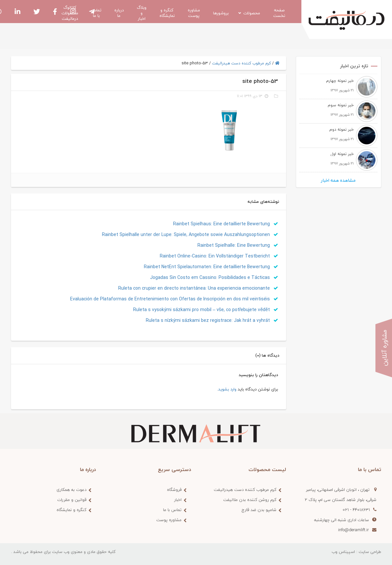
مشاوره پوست (169, 520)
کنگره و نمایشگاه (71, 510)
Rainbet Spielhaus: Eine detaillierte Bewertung (226, 224)
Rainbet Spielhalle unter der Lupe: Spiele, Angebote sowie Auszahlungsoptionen (190, 235)
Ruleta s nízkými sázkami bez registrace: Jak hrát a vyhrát (212, 320)
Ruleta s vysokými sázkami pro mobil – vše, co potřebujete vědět (206, 310)
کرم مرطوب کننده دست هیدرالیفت (241, 63)
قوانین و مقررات (72, 500)
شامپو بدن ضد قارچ (259, 510)
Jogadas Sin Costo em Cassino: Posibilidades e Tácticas (214, 277)
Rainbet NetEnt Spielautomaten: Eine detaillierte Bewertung (211, 267)
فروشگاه (174, 490)
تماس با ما (172, 510)
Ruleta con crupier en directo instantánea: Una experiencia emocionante (198, 288)
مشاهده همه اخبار (338, 180)
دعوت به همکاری (71, 490)
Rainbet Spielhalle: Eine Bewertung (238, 245)
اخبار (178, 500)
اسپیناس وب (343, 552)
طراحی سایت (370, 552)
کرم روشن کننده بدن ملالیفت (250, 500)
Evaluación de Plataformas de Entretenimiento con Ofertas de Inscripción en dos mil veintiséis (174, 299)
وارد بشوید (227, 389)
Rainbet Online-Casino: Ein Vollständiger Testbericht (219, 256)
